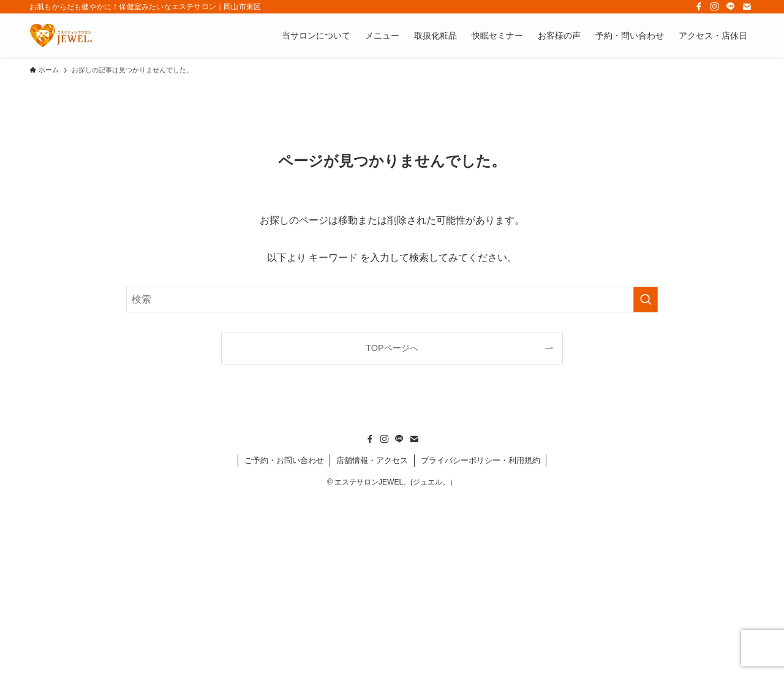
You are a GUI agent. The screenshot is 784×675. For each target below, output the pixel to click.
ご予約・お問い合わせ (284, 460)
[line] (731, 7)
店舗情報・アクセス (372, 460)
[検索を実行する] (646, 300)
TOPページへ (392, 348)
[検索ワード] (392, 300)
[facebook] (699, 7)
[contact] (747, 7)
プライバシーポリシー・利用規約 (481, 460)
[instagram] (715, 7)
